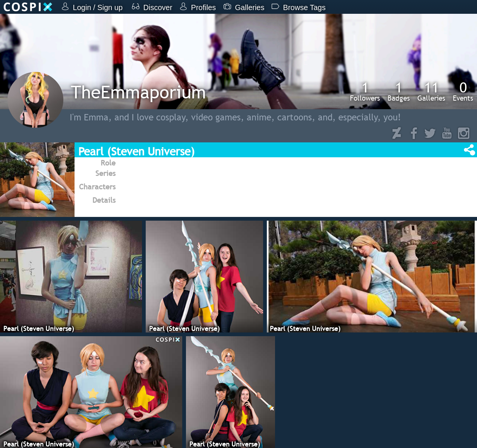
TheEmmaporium (138, 92)
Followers (365, 91)
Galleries (431, 91)
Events (463, 91)
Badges (399, 91)
